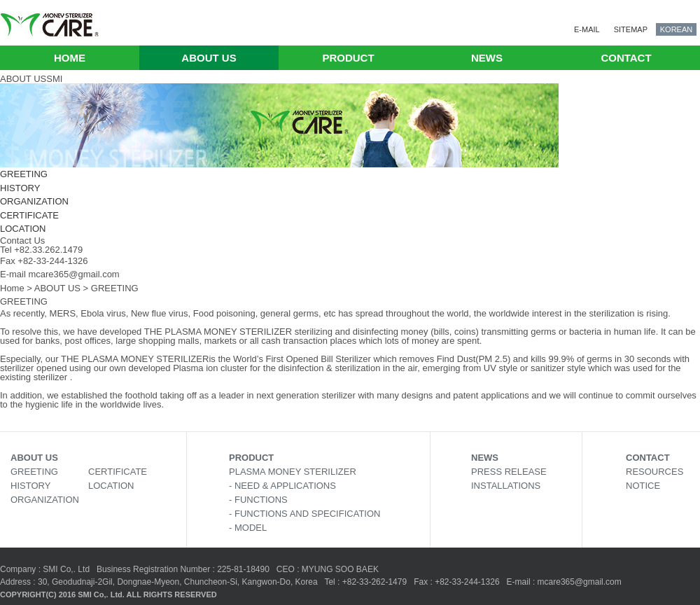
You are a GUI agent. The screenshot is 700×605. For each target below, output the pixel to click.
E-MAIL (587, 29)
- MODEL (248, 528)
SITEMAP (631, 29)
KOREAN (676, 29)
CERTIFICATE (29, 215)
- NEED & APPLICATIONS (282, 486)
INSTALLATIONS (506, 486)
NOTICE (643, 486)
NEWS (487, 58)
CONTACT (626, 58)
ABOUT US (209, 58)
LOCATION (23, 229)
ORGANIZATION (34, 201)
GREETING (24, 174)
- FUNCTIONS (258, 500)
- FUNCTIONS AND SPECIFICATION (304, 514)
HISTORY (20, 188)
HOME (70, 58)
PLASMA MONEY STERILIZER (293, 472)
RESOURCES (654, 472)
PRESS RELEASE (509, 472)
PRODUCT (348, 58)
